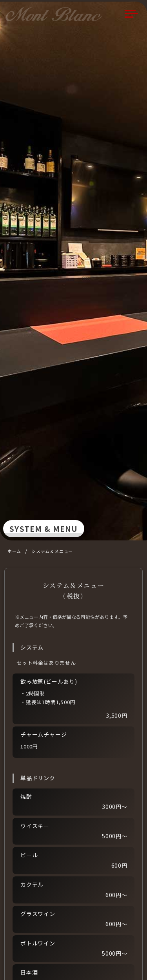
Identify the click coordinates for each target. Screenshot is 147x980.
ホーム (14, 551)
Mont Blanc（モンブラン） (56, 14)
